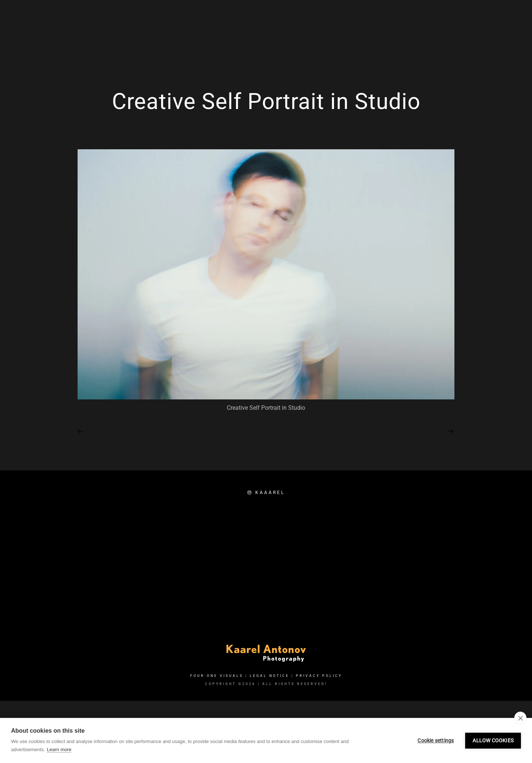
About (441, 30)
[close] (520, 718)
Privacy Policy (319, 676)
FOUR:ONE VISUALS (217, 676)
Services (365, 30)
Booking (475, 30)
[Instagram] (441, 15)
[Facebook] (428, 15)
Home (332, 30)
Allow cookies (493, 740)
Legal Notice (270, 676)
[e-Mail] (454, 15)
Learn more (59, 750)
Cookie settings (436, 740)
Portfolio (405, 30)
